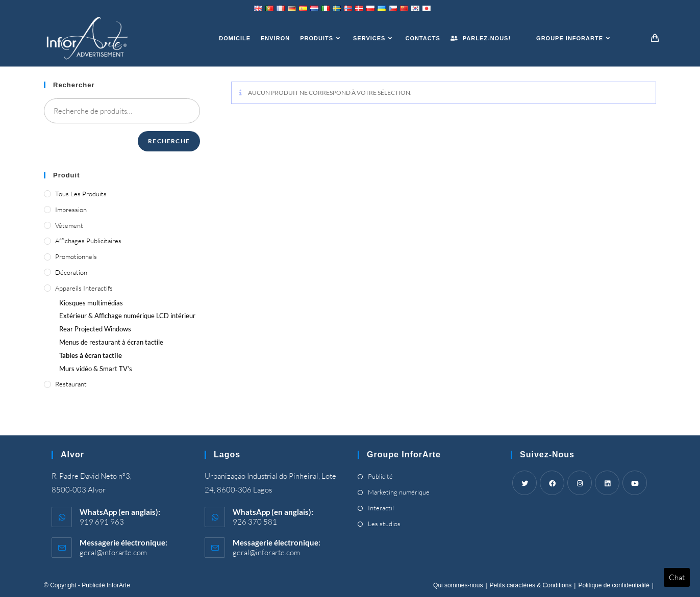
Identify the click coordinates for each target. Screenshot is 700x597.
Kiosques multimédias (91, 303)
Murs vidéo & (96, 369)
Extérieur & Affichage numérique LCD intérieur (127, 316)
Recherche (169, 141)
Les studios (384, 524)
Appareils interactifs (84, 288)
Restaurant (71, 384)
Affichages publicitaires (88, 241)
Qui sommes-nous (458, 585)
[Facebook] (552, 483)
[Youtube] (635, 483)
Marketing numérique (399, 492)
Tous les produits (81, 194)
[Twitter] (524, 483)
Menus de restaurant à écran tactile (111, 342)
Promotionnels (76, 256)
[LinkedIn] (607, 483)
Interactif (381, 508)
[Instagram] (580, 483)
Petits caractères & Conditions (531, 585)
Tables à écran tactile (91, 355)
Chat (677, 577)
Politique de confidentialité (614, 585)
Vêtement (69, 225)
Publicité (380, 476)
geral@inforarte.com (113, 552)
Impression (71, 210)
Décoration (71, 272)
